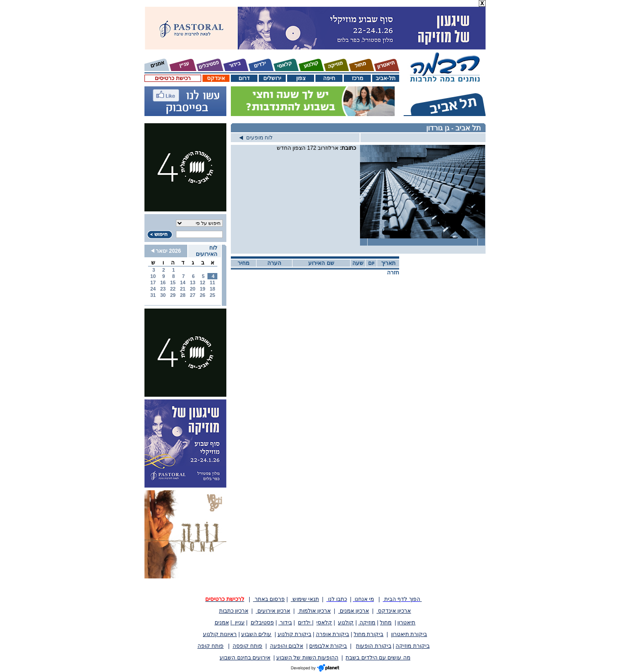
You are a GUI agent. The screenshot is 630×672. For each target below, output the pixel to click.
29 (173, 295)
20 (193, 289)
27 (193, 295)
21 (183, 289)
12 (202, 282)
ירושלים (272, 78)
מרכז (358, 78)
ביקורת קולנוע (295, 634)
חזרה (393, 273)
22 (173, 289)
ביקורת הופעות (373, 646)
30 (163, 295)
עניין (238, 623)
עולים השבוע (256, 634)
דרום (244, 78)
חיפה (329, 78)
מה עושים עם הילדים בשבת (378, 658)
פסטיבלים (262, 623)
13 (193, 282)
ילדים (305, 623)
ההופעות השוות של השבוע (307, 658)
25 (212, 295)
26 (202, 295)
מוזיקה (367, 623)
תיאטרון (406, 623)
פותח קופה (211, 646)
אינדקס (216, 78)
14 (183, 282)
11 (212, 282)
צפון (301, 78)
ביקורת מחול (369, 634)
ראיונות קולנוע (220, 634)
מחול (386, 623)
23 (163, 289)
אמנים (222, 623)
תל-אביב (386, 78)
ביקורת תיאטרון (409, 634)
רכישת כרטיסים (173, 78)
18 (212, 289)
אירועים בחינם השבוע (245, 658)
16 (163, 282)
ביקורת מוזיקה (412, 646)
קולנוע (346, 623)
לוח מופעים (256, 138)
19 (202, 289)
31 (153, 295)
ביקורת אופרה (333, 634)
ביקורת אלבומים (328, 646)
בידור (285, 623)
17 (153, 282)
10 (153, 276)
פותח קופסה (247, 646)
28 (183, 295)
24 (153, 289)
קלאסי (324, 623)
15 (173, 282)
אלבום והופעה (287, 646)
